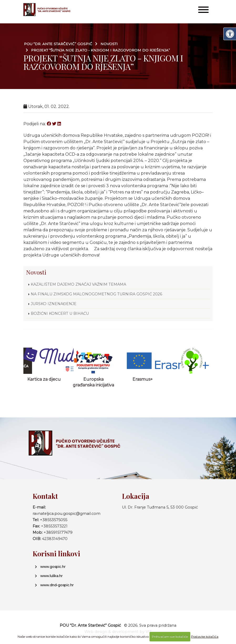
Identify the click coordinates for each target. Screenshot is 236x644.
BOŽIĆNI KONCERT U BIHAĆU (60, 313)
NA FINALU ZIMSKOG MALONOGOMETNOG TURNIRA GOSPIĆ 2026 (96, 294)
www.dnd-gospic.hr (57, 585)
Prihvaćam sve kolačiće (170, 637)
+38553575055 (54, 520)
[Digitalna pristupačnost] (230, 34)
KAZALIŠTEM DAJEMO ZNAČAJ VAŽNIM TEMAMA (78, 284)
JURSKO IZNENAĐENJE (54, 304)
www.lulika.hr (51, 576)
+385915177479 (58, 532)
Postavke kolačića (205, 637)
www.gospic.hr (53, 567)
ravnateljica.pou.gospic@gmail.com (66, 514)
